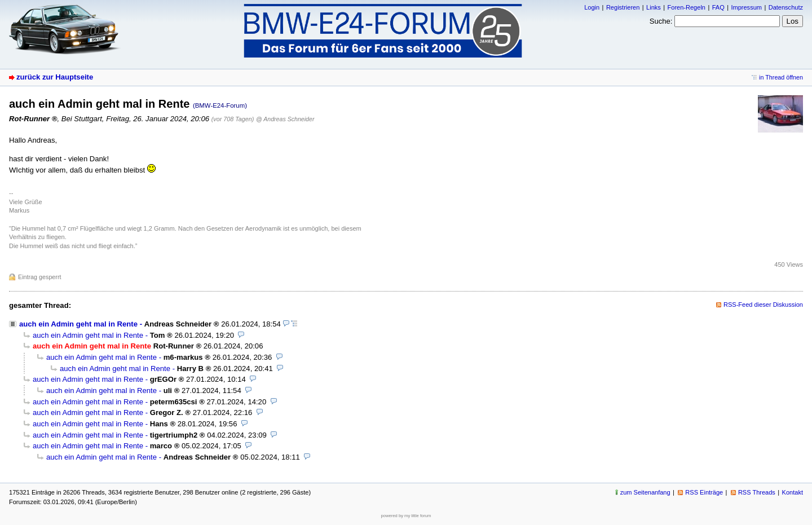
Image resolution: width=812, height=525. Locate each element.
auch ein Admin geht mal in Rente (78, 324)
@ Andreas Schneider (285, 119)
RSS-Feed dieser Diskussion (763, 305)
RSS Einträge (704, 492)
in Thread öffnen (781, 77)
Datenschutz (786, 7)
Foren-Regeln (687, 7)
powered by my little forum (406, 516)
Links (654, 7)
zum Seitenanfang (645, 492)
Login (592, 7)
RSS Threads (757, 492)
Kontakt (793, 492)
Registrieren (623, 7)
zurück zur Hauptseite (55, 77)
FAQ (718, 7)
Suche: (661, 21)
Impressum (746, 7)
